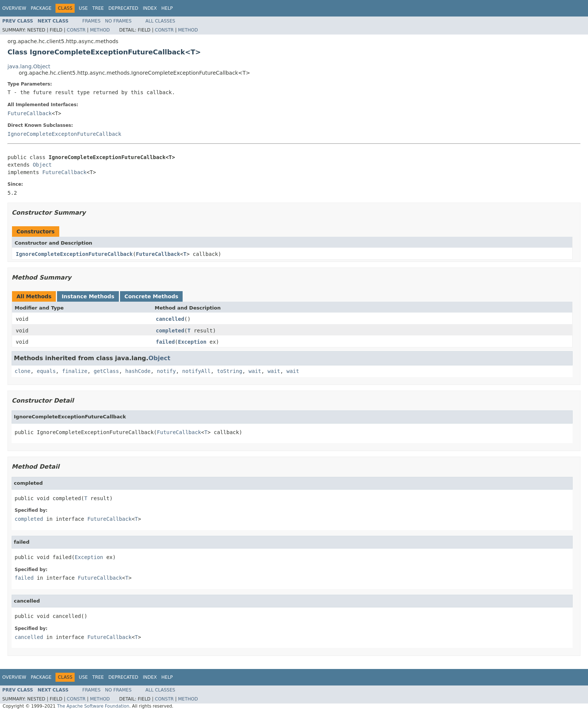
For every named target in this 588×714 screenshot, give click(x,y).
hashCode (138, 371)
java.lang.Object (29, 66)
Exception (192, 342)
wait (255, 371)
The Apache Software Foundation (93, 706)
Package (41, 8)
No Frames (118, 21)
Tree (98, 8)
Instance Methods (88, 296)
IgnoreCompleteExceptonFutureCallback (64, 134)
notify (166, 371)
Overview (14, 8)
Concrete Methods (151, 296)
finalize (74, 371)
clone (22, 371)
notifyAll (196, 371)
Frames (92, 21)
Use (83, 8)
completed (170, 331)
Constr (76, 30)
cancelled (170, 319)
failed (166, 342)
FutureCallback (30, 113)
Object (42, 165)
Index (150, 8)
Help (167, 8)
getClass (106, 371)
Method (100, 30)
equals (46, 371)
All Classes (160, 21)
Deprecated (123, 8)
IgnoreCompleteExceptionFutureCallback (74, 254)
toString (230, 371)
